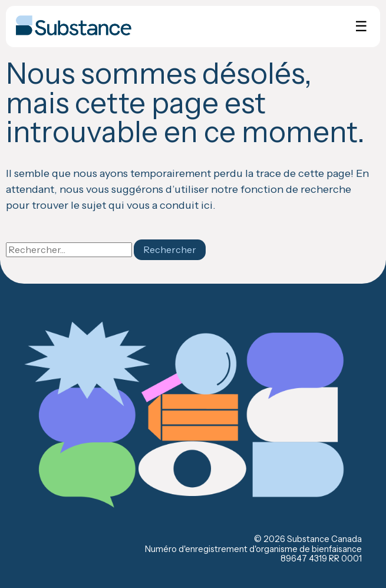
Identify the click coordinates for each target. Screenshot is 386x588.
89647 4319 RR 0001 (321, 559)
